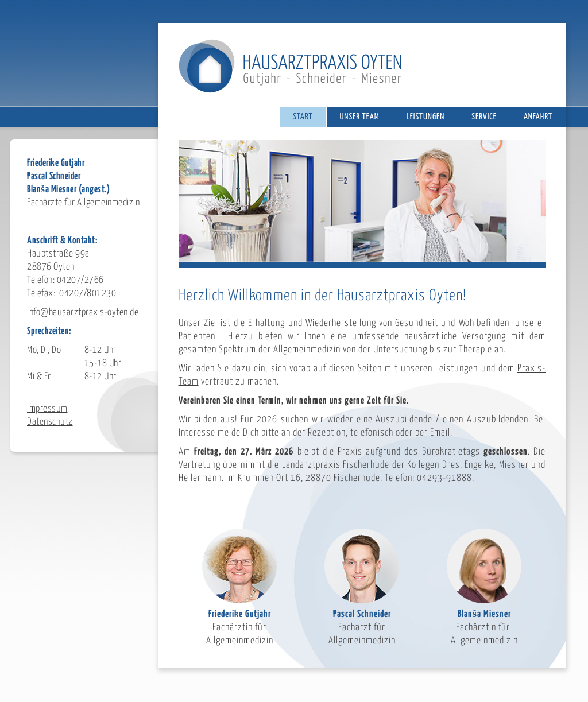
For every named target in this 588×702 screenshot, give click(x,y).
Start (303, 117)
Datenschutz (50, 422)
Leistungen (426, 117)
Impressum (47, 409)
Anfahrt (538, 117)
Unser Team (360, 117)
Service (484, 117)
